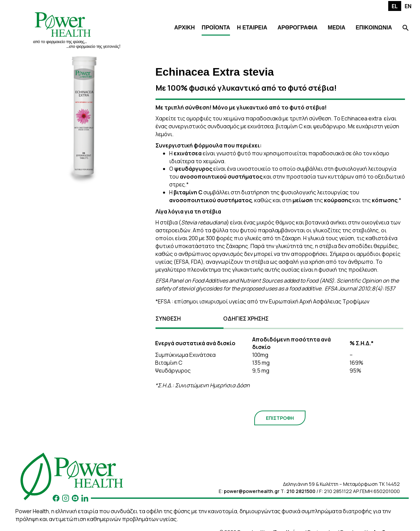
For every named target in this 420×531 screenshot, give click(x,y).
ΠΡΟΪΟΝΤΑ (216, 28)
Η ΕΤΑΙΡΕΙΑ (252, 28)
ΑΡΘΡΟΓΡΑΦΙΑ (297, 28)
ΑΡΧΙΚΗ (185, 28)
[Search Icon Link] (406, 29)
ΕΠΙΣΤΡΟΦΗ (280, 418)
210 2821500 (301, 491)
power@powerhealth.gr (252, 491)
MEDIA (337, 28)
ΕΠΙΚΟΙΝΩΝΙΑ (374, 28)
